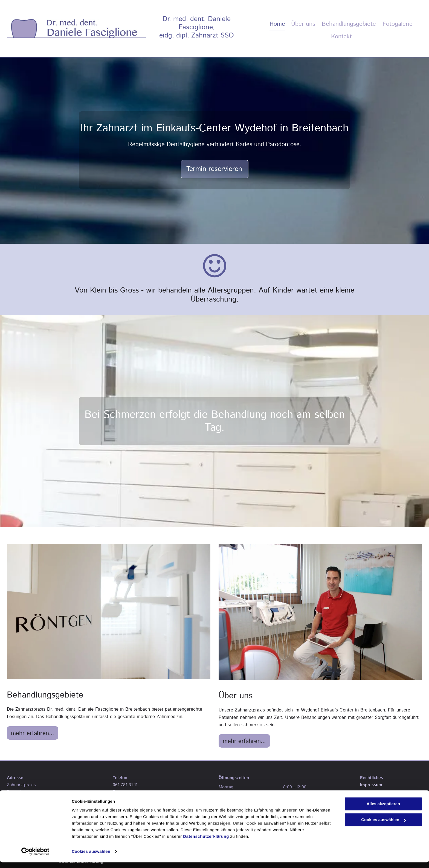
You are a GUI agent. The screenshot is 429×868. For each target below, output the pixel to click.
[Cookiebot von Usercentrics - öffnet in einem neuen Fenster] (35, 857)
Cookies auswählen (91, 857)
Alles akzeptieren (383, 810)
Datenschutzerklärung (206, 842)
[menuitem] (275, 24)
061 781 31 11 (125, 785)
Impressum (371, 785)
